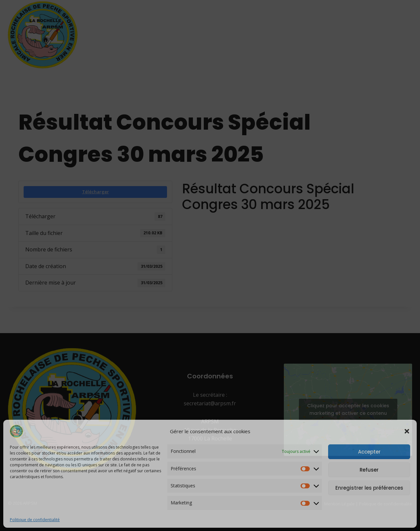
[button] (407, 431)
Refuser (369, 470)
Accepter (369, 452)
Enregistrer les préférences (369, 488)
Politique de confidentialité (35, 520)
